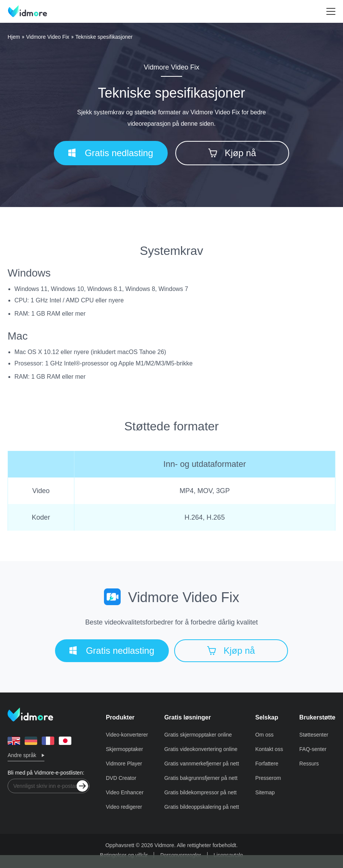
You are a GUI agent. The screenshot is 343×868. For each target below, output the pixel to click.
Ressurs (309, 764)
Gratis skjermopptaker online (198, 735)
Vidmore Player (124, 764)
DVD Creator (121, 778)
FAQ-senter (313, 749)
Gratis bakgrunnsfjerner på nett (201, 778)
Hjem (14, 37)
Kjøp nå (232, 153)
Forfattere (267, 764)
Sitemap (265, 792)
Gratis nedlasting (111, 153)
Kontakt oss (269, 749)
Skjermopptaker (124, 749)
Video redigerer (124, 807)
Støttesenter (314, 735)
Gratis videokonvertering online (201, 749)
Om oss (264, 735)
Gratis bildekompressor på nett (201, 792)
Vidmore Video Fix (48, 37)
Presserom (268, 778)
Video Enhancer (125, 792)
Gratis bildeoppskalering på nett (202, 807)
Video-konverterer (127, 735)
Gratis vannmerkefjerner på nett (202, 764)
